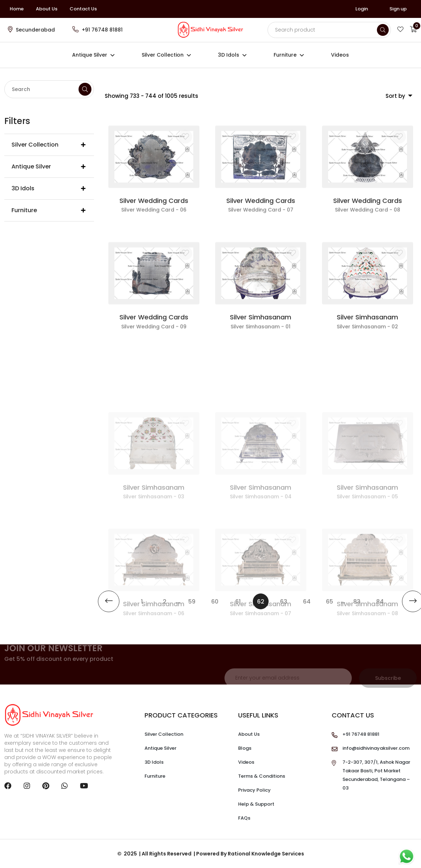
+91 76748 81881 (102, 30)
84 (380, 602)
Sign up (398, 9)
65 (330, 602)
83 (357, 602)
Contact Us (83, 9)
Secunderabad (35, 30)
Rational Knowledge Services (266, 854)
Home (17, 9)
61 (238, 602)
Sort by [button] (396, 96)
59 (192, 602)
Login (362, 9)
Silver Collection (163, 55)
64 (307, 602)
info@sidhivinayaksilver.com (376, 748)
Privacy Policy (254, 790)
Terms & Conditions (262, 776)
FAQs (244, 818)
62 (263, 600)
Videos (340, 55)
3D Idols (229, 55)
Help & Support (256, 804)
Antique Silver (90, 55)
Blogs (245, 748)
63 (284, 602)
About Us (47, 9)
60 (215, 602)
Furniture (285, 55)
